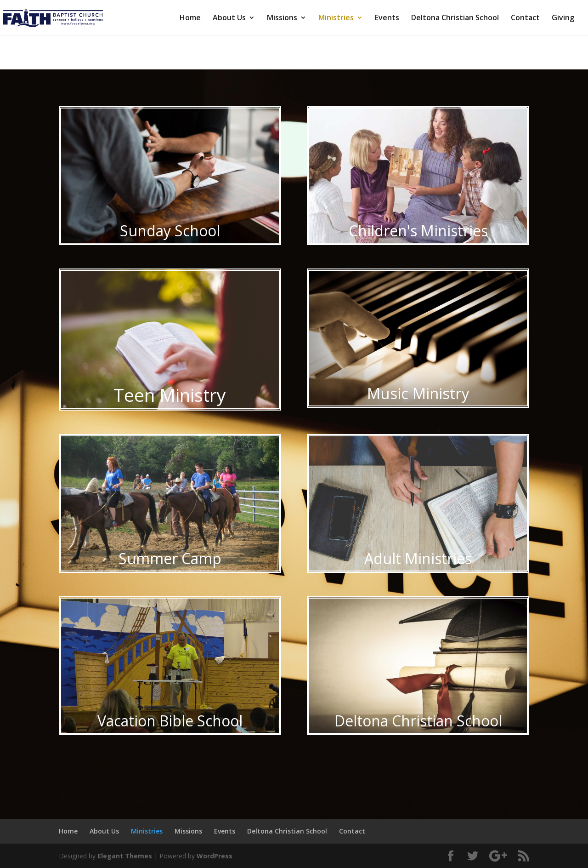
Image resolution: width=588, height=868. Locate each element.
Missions (282, 18)
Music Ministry (418, 393)
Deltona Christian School (455, 18)
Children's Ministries (418, 231)
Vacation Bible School (170, 721)
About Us (229, 18)
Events (387, 18)
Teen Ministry (170, 395)
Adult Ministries (418, 558)
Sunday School (170, 231)
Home (190, 18)
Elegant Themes (125, 856)
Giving (563, 18)
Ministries (336, 18)
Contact (525, 18)
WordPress (215, 856)
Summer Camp (170, 558)
